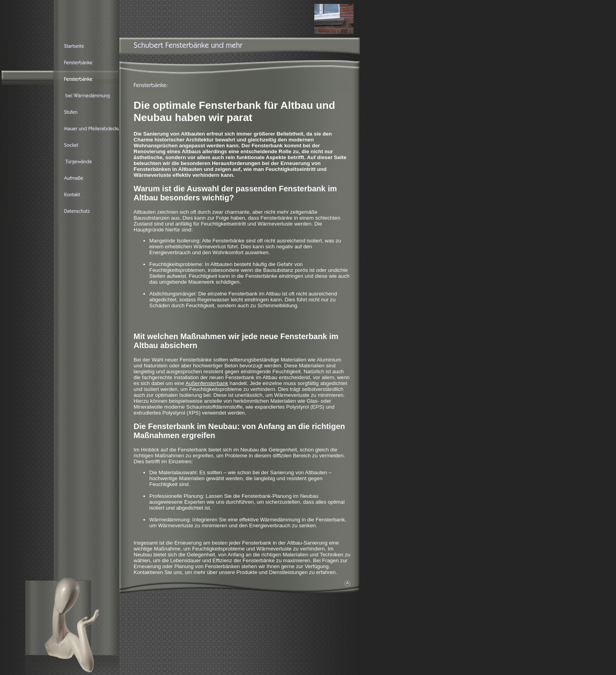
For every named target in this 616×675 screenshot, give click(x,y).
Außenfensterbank (207, 383)
